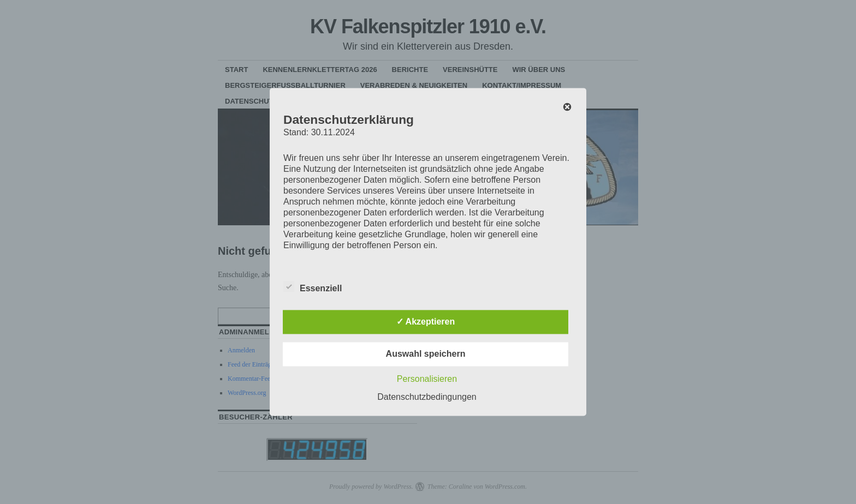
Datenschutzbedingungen (427, 397)
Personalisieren (427, 379)
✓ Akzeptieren (426, 322)
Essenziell (313, 287)
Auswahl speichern (426, 354)
